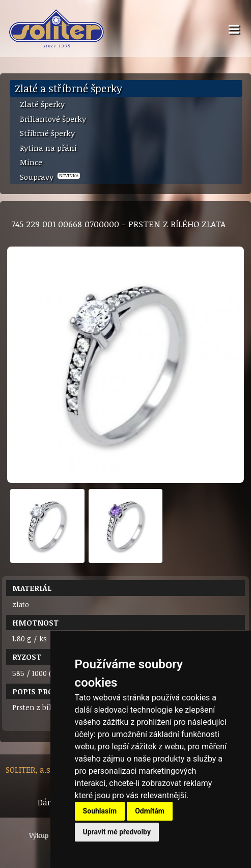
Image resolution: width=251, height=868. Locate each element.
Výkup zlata (48, 835)
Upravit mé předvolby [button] (117, 832)
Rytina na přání (48, 148)
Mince (31, 162)
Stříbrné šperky (47, 133)
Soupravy (50, 177)
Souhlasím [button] (100, 811)
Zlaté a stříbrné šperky (68, 88)
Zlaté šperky (42, 104)
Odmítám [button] (150, 811)
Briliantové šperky (53, 119)
